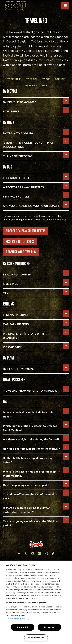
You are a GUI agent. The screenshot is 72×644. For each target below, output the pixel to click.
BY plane (31, 86)
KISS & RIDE (10, 284)
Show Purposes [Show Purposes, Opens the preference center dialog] (36, 638)
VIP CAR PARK (12, 347)
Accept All (49, 627)
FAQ (44, 86)
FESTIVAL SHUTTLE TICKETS (20, 242)
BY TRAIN (31, 79)
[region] (36, 602)
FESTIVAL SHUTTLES (17, 197)
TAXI (6, 293)
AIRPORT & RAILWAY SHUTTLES (23, 187)
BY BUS (46, 79)
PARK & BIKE (11, 112)
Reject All (23, 627)
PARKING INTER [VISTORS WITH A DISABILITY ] (25, 336)
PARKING (60, 79)
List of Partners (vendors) (17, 619)
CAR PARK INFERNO (16, 324)
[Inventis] (36, 545)
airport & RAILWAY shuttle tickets (26, 231)
